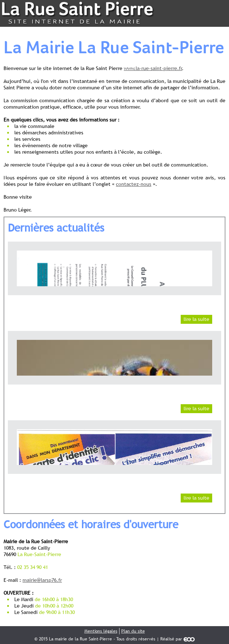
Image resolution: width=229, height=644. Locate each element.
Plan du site (133, 631)
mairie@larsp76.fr (42, 580)
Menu (216, 13)
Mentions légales (101, 631)
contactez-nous (134, 184)
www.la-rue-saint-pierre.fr (153, 68)
